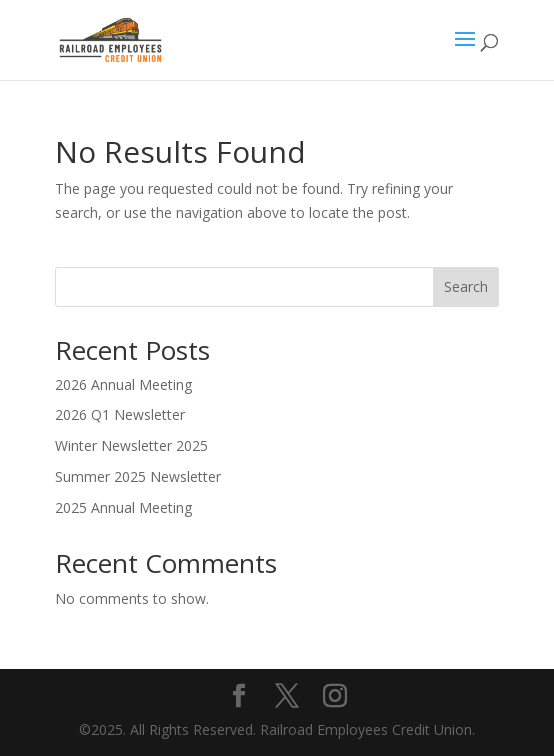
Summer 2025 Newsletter (138, 476)
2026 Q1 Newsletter (120, 414)
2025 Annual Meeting (123, 507)
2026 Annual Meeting (123, 384)
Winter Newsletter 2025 (131, 445)
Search (466, 286)
